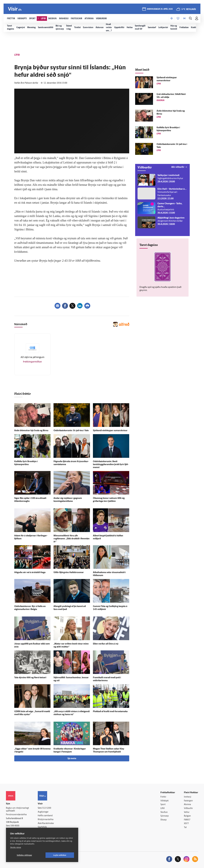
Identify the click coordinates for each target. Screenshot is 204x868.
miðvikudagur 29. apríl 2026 (160, 9)
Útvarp (163, 820)
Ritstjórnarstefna (46, 820)
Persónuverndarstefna (16, 815)
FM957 (187, 820)
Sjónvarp (165, 816)
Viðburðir (188, 808)
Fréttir (163, 797)
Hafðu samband (45, 816)
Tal (185, 827)
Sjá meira (72, 759)
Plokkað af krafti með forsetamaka (110, 712)
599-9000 (15, 826)
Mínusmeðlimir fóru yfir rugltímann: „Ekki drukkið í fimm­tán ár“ (72, 539)
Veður (187, 812)
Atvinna (187, 805)
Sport (163, 805)
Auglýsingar (43, 812)
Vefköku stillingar (24, 855)
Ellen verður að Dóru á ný (106, 644)
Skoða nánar (16, 847)
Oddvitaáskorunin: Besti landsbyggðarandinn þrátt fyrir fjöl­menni (111, 465)
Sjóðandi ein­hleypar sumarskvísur (110, 431)
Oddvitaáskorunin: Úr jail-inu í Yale (71, 431)
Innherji (188, 797)
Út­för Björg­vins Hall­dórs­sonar (69, 573)
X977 (186, 824)
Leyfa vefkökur (60, 855)
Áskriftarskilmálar (46, 823)
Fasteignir (188, 801)
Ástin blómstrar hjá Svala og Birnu (31, 431)
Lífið (163, 808)
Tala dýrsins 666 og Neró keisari (30, 678)
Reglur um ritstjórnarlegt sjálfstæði (17, 810)
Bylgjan (187, 816)
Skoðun (164, 812)
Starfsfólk (42, 827)
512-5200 (47, 808)
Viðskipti (165, 801)
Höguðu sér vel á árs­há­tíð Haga (30, 573)
